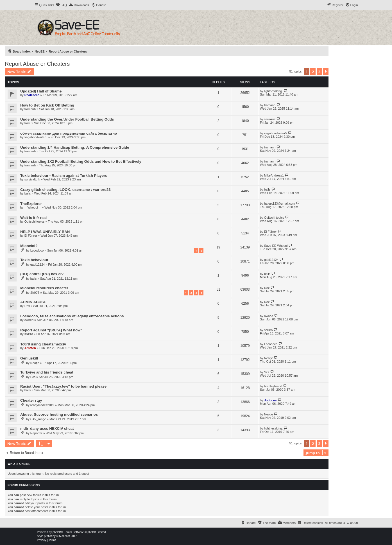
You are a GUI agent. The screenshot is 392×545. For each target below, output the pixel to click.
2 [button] (313, 72)
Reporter (36, 433)
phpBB (57, 532)
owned (29, 320)
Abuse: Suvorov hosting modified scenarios (59, 414)
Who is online (19, 464)
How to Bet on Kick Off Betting (47, 105)
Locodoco (37, 250)
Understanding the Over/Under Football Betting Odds (67, 119)
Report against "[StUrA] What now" (51, 330)
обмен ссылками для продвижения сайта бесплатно (69, 133)
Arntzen (30, 348)
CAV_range (38, 419)
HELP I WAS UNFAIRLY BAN (45, 232)
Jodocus (270, 400)
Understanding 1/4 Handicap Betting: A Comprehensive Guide (75, 147)
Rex (267, 288)
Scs (33, 377)
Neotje (35, 363)
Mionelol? (29, 246)
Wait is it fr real (33, 218)
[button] (326, 72)
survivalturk (32, 179)
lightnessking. (274, 91)
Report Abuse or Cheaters (37, 64)
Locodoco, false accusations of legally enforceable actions (72, 316)
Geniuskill (29, 358)
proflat (48, 536)
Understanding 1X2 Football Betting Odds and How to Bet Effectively (81, 161)
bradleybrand (273, 386)
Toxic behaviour (34, 260)
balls (28, 193)
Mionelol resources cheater (44, 288)
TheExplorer (31, 204)
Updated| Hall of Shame (41, 91)
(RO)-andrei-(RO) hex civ (42, 274)
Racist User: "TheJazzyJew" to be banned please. (64, 386)
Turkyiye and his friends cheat (47, 372)
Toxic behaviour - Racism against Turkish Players (64, 176)
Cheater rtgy (31, 400)
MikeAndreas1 (274, 175)
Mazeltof (65, 536)
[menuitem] (61, 5)
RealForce (32, 95)
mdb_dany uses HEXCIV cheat (47, 428)
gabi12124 (38, 264)
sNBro (29, 334)
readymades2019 (42, 405)
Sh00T (35, 293)
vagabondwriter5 (36, 137)
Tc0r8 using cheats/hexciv (43, 344)
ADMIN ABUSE (33, 302)
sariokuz (270, 119)
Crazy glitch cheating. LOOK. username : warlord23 (65, 190)
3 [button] (319, 72)
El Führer (31, 236)
